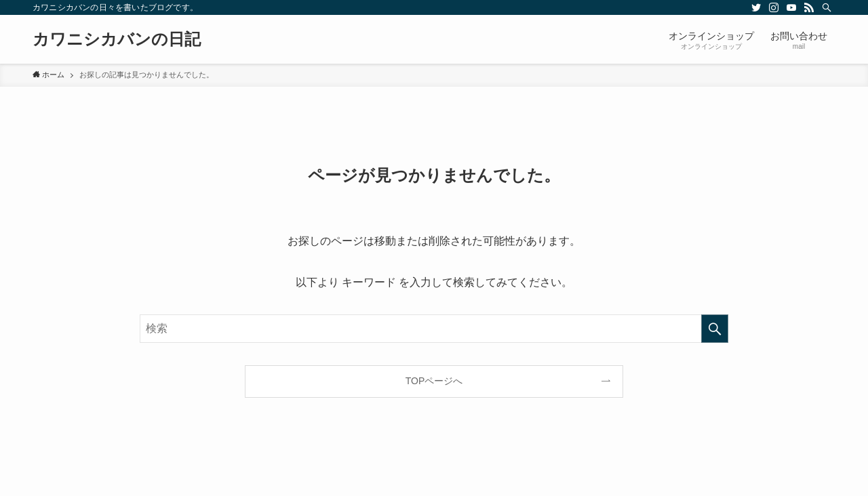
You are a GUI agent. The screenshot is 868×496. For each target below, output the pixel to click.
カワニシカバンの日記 (117, 39)
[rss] (809, 7)
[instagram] (774, 7)
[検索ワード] (434, 329)
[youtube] (791, 7)
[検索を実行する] (715, 329)
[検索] (827, 7)
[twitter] (756, 7)
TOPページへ (434, 381)
